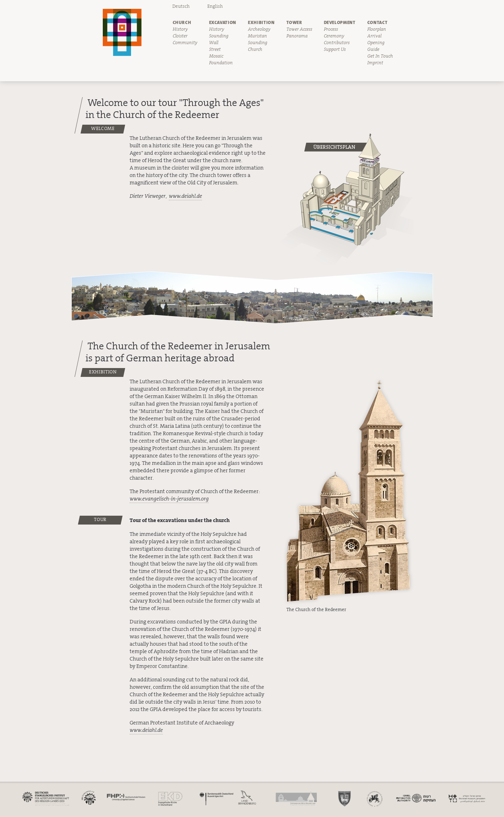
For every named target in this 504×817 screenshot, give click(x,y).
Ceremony (334, 36)
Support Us (335, 49)
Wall (214, 43)
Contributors (337, 43)
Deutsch (181, 6)
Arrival (374, 36)
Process (331, 29)
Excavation (223, 22)
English (215, 6)
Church (182, 22)
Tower (294, 22)
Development (340, 22)
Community (185, 43)
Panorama (297, 36)
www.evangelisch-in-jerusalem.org (169, 499)
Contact (378, 22)
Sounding (219, 36)
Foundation (221, 63)
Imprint (375, 63)
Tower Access (299, 29)
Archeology (259, 29)
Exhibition (261, 22)
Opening (376, 43)
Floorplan (377, 29)
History (180, 29)
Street (215, 49)
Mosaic (216, 56)
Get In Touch (380, 56)
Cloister (180, 36)
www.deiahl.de (185, 196)
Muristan (257, 36)
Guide (373, 49)
